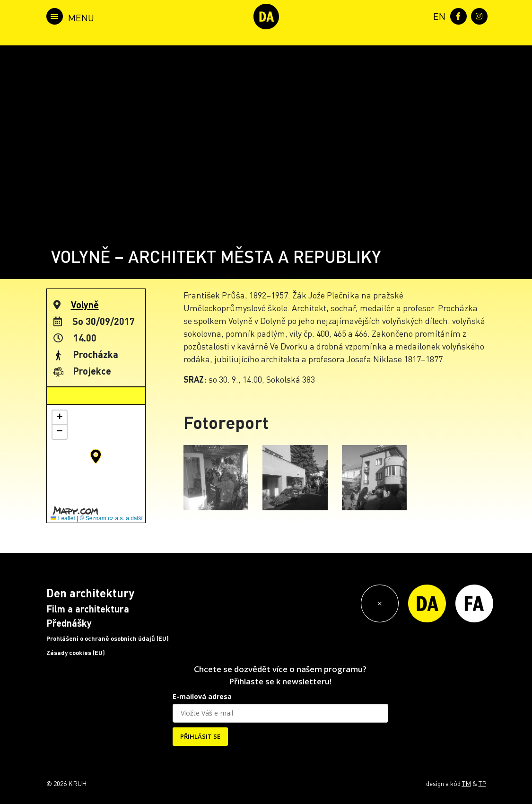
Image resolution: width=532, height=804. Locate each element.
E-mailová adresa (202, 696)
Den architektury (90, 593)
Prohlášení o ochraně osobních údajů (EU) (108, 638)
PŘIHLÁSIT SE (200, 736)
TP (482, 783)
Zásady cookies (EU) (76, 653)
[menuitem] (437, 15)
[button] (96, 456)
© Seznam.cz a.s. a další (111, 518)
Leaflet (63, 518)
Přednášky (69, 623)
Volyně (85, 305)
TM (467, 783)
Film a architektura (88, 609)
